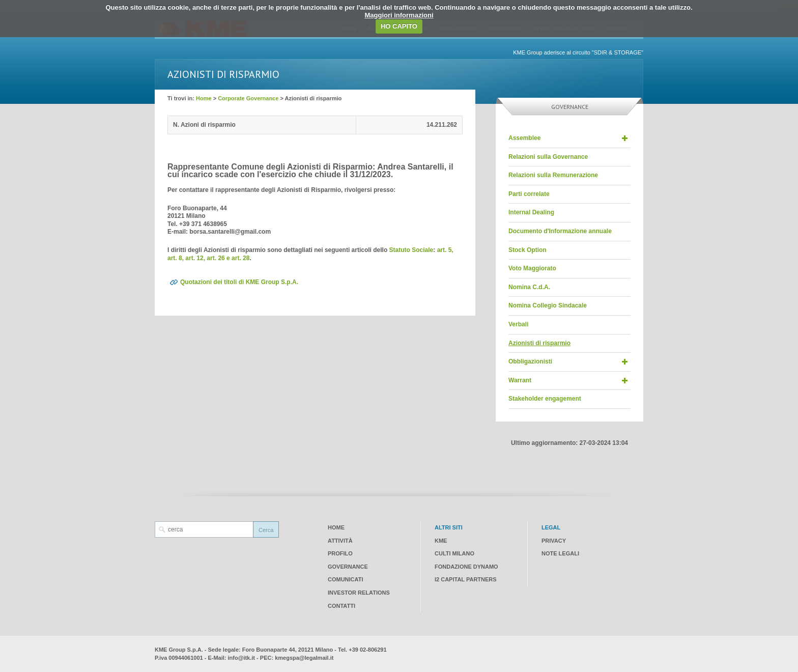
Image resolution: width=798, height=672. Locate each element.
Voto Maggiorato (532, 268)
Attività (340, 541)
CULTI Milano (454, 553)
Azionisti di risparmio (539, 343)
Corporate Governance (248, 98)
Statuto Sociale (411, 250)
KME (441, 541)
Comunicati (345, 579)
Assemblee (524, 138)
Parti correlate (529, 194)
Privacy (554, 541)
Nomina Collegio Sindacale (548, 305)
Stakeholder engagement (545, 399)
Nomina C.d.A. (529, 287)
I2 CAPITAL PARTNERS (466, 579)
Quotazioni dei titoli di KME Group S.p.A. (239, 282)
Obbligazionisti (530, 361)
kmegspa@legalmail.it (304, 658)
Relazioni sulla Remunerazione (553, 175)
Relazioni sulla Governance (548, 157)
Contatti (341, 606)
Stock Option (528, 250)
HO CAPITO (399, 26)
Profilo (340, 553)
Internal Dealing (531, 212)
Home (204, 98)
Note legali (560, 553)
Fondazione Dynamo (466, 567)
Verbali (518, 324)
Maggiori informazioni (399, 15)
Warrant (520, 380)
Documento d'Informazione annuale (560, 231)
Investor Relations (359, 593)
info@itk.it (242, 658)
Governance (348, 567)
